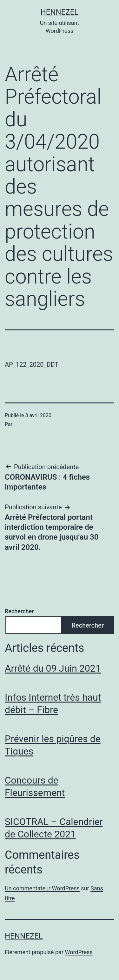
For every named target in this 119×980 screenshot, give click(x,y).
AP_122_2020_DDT (32, 365)
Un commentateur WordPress (42, 888)
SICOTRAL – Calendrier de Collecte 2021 (54, 828)
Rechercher (19, 611)
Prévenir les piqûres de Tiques (53, 745)
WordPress (79, 952)
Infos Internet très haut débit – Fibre (53, 704)
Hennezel (60, 12)
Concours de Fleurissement (35, 786)
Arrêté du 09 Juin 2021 (53, 668)
